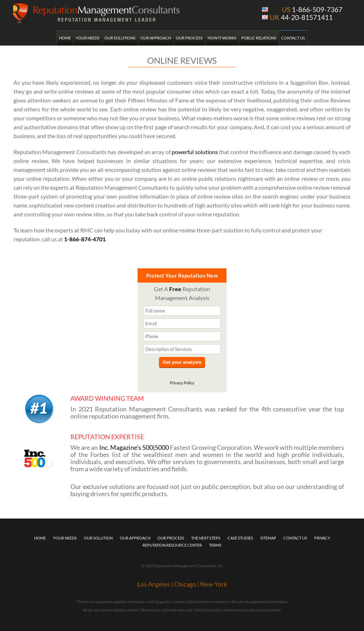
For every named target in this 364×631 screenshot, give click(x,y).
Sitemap (268, 538)
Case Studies (240, 538)
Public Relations (259, 38)
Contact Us (293, 38)
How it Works (222, 38)
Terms (215, 545)
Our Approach (156, 38)
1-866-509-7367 (312, 9)
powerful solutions (195, 152)
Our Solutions (120, 38)
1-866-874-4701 (85, 239)
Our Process (189, 38)
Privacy (322, 538)
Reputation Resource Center (172, 545)
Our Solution (98, 538)
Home (65, 38)
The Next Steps (206, 538)
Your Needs (88, 38)
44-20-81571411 (301, 17)
